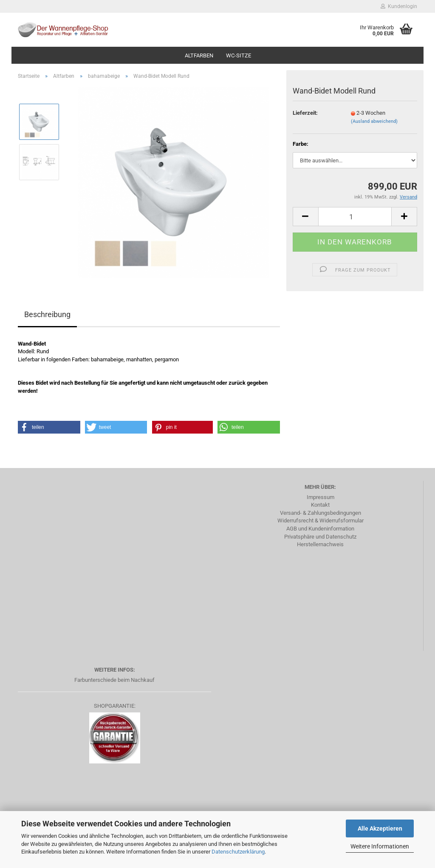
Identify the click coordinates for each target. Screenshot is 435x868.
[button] (49, 427)
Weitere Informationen (380, 846)
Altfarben (199, 55)
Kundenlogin (399, 6)
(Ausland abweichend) (374, 121)
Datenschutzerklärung (238, 852)
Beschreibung (47, 314)
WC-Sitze (239, 55)
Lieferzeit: (305, 113)
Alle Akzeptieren (380, 828)
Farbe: (301, 144)
